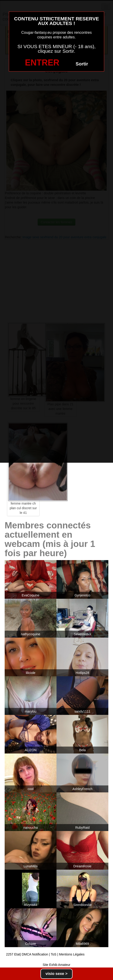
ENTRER (42, 63)
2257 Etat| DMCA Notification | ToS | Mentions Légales (45, 954)
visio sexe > (57, 974)
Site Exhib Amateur (56, 965)
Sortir (82, 64)
